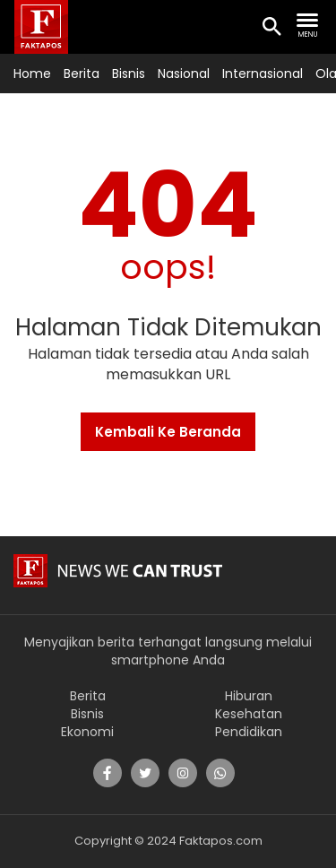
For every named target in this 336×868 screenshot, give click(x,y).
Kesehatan (249, 714)
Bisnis (129, 74)
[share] (108, 773)
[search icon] (271, 28)
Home (32, 74)
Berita (82, 74)
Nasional (184, 74)
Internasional (263, 74)
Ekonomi (87, 732)
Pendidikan (249, 732)
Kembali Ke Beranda (168, 432)
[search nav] (307, 26)
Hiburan (249, 696)
